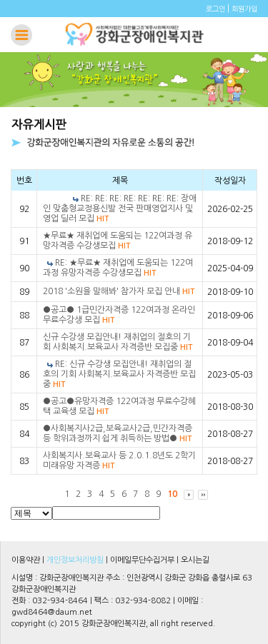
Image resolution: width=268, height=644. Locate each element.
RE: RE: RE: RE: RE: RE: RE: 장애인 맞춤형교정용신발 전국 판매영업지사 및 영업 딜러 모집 (120, 208)
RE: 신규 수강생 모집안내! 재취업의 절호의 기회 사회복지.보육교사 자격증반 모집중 (119, 374)
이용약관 (26, 560)
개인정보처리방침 (75, 560)
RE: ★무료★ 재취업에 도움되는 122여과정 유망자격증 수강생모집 (118, 268)
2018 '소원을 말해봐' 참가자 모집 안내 (119, 291)
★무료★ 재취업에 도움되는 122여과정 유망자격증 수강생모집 (118, 241)
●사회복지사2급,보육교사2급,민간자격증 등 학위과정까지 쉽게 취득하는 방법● (118, 433)
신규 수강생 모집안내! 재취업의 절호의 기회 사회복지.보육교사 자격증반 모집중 (118, 342)
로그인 (215, 9)
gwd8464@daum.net (52, 612)
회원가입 (244, 9)
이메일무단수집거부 (142, 560)
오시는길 (195, 560)
